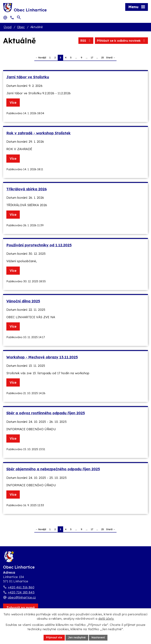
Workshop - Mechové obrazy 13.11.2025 (42, 357)
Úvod (8, 27)
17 (92, 57)
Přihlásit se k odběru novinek (121, 41)
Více (13, 103)
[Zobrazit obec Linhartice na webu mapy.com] (21, 608)
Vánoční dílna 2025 (23, 301)
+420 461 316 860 (21, 587)
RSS (86, 41)
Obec (21, 27)
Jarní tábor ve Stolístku (28, 77)
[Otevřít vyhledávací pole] (19, 17)
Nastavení (98, 637)
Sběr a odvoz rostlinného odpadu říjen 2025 (46, 413)
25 (103, 57)
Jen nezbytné (77, 637)
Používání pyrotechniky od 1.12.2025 (39, 245)
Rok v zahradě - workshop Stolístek (38, 133)
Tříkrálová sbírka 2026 (27, 189)
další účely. (106, 619)
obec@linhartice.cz (22, 597)
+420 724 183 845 (21, 592)
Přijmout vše (54, 637)
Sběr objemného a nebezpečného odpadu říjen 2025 (53, 469)
